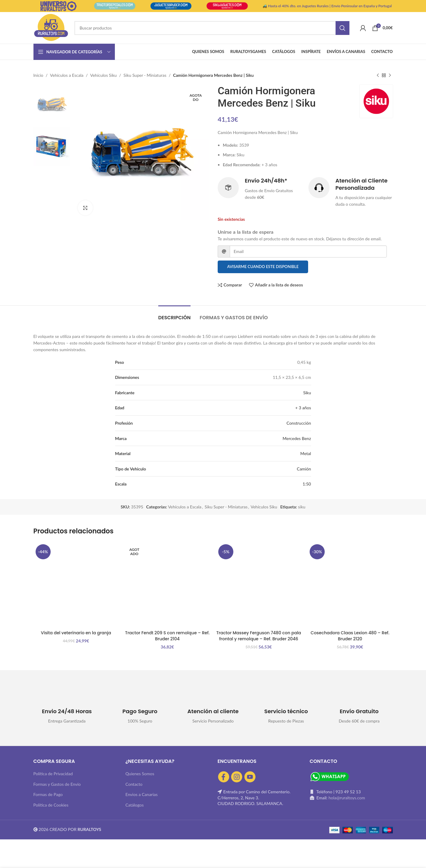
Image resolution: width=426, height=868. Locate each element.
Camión (304, 469)
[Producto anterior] (378, 75)
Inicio (38, 75)
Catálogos (135, 805)
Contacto (134, 784)
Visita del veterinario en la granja (76, 633)
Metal (306, 453)
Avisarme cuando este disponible (263, 267)
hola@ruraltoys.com (347, 798)
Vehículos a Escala (67, 75)
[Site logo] (51, 27)
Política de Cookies (51, 805)
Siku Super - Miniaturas (145, 75)
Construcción (299, 423)
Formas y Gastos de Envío (57, 784)
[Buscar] (212, 28)
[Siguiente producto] (390, 75)
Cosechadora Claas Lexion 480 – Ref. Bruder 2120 (350, 636)
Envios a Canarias (142, 794)
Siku (307, 393)
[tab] (175, 315)
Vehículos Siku (103, 75)
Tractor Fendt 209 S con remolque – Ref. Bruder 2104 (167, 636)
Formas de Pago (48, 794)
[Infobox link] (260, 189)
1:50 (307, 484)
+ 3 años (303, 408)
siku (301, 507)
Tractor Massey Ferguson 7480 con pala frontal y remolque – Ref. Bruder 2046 (259, 636)
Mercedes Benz (297, 438)
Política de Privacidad (53, 774)
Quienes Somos (140, 774)
